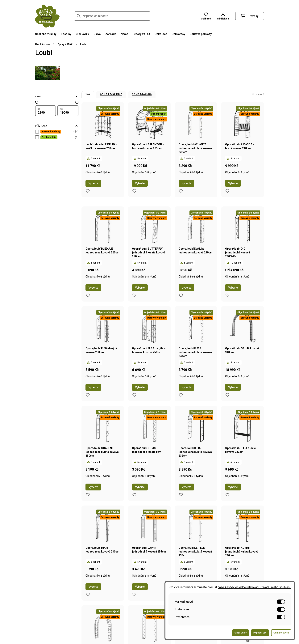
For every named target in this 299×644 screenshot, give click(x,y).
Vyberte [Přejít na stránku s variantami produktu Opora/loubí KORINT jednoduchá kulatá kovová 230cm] (233, 587)
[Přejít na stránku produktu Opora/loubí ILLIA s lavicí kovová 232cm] (243, 444)
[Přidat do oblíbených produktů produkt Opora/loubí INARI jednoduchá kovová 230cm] (88, 594)
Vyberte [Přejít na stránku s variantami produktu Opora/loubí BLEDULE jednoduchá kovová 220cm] (93, 288)
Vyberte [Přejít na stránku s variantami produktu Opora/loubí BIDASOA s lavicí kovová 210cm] (233, 183)
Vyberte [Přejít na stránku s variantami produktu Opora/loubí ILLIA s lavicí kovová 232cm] (233, 487)
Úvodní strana (43, 44)
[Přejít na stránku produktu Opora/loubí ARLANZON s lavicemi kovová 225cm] (149, 140)
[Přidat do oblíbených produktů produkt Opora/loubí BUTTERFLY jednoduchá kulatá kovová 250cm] (134, 295)
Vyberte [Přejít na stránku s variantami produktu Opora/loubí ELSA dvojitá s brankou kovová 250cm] (140, 387)
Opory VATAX (142, 34)
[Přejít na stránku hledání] (79, 16)
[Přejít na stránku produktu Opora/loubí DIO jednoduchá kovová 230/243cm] (243, 244)
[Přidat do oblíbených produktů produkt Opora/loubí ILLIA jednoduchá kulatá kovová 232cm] (181, 495)
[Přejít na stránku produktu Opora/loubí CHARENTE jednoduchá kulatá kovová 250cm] (103, 444)
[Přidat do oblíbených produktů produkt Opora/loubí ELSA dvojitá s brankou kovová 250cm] (134, 395)
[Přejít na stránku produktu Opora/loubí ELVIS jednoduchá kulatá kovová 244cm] (196, 344)
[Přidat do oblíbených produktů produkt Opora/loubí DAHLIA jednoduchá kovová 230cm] (181, 295)
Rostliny (66, 34)
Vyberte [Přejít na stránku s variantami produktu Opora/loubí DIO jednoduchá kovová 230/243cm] (233, 288)
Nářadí (125, 34)
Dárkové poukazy (201, 34)
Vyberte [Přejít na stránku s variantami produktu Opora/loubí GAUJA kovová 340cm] (233, 387)
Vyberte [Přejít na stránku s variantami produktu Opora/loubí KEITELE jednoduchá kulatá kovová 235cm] (186, 587)
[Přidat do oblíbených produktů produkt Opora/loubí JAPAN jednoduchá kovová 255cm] (134, 594)
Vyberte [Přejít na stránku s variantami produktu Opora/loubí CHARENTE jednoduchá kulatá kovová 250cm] (93, 487)
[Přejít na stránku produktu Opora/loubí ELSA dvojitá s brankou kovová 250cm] (149, 344)
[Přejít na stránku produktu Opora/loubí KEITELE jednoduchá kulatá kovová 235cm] (196, 544)
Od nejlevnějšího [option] (111, 94)
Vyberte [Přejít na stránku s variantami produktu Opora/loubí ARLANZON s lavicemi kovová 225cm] (140, 183)
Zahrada (111, 34)
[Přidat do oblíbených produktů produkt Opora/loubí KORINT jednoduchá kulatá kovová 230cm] (227, 594)
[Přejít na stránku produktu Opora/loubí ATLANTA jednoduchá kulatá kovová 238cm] (196, 140)
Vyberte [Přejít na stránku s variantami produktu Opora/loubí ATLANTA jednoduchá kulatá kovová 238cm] (186, 183)
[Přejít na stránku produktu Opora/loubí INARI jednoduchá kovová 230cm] (103, 544)
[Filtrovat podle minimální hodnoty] (46, 111)
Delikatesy (178, 34)
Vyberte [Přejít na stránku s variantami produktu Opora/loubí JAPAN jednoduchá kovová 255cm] (140, 587)
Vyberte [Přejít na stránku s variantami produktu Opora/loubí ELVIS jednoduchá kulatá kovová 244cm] (186, 387)
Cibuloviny (82, 34)
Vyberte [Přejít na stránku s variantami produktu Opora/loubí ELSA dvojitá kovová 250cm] (93, 387)
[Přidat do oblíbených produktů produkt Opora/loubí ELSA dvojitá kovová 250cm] (88, 395)
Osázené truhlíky (46, 34)
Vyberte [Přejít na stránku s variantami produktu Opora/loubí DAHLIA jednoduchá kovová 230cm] (186, 288)
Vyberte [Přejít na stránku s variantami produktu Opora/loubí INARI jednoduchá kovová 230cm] (93, 587)
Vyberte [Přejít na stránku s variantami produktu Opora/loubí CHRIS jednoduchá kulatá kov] (140, 487)
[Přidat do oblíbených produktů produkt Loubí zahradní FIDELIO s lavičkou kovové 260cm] (88, 191)
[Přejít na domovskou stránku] (47, 16)
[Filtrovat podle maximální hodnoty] (68, 111)
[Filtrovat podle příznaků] (57, 126)
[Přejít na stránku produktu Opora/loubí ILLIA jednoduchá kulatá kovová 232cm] (196, 444)
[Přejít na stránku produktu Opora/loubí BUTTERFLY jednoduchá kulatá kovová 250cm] (149, 244)
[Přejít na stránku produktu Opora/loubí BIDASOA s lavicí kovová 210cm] (243, 140)
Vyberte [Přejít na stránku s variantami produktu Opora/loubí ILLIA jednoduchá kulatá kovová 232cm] (186, 487)
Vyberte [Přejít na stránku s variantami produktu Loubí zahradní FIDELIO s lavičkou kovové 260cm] (93, 183)
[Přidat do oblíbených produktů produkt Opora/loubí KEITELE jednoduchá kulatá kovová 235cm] (181, 594)
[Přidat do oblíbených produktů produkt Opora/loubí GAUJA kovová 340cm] (227, 395)
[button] (250, 16)
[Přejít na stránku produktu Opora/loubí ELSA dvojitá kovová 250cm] (103, 344)
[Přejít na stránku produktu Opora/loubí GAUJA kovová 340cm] (243, 344)
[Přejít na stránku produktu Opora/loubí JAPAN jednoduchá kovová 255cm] (149, 544)
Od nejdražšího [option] (142, 94)
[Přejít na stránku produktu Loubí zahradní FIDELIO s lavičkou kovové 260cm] (103, 140)
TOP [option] (88, 95)
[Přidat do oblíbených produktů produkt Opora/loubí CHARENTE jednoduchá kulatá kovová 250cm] (88, 495)
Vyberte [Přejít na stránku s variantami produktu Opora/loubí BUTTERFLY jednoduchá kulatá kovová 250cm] (140, 288)
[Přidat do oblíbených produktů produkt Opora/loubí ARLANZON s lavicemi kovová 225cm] (134, 191)
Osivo (97, 34)
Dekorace (161, 34)
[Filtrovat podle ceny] (57, 97)
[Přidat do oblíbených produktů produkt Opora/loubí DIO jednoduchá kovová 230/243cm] (227, 295)
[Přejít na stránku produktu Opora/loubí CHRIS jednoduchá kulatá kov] (149, 444)
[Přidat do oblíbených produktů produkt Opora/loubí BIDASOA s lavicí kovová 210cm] (227, 191)
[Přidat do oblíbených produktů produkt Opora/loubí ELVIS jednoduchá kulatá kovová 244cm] (181, 395)
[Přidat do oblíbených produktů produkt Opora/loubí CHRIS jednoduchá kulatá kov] (134, 495)
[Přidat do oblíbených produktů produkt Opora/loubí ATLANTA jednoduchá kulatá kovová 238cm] (181, 191)
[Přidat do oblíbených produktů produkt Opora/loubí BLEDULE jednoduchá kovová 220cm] (88, 295)
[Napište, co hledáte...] (112, 16)
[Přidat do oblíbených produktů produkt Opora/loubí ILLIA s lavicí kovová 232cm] (227, 495)
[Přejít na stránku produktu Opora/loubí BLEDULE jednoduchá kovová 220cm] (103, 244)
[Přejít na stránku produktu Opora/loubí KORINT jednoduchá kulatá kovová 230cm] (243, 544)
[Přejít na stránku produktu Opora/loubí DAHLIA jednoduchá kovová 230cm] (196, 244)
